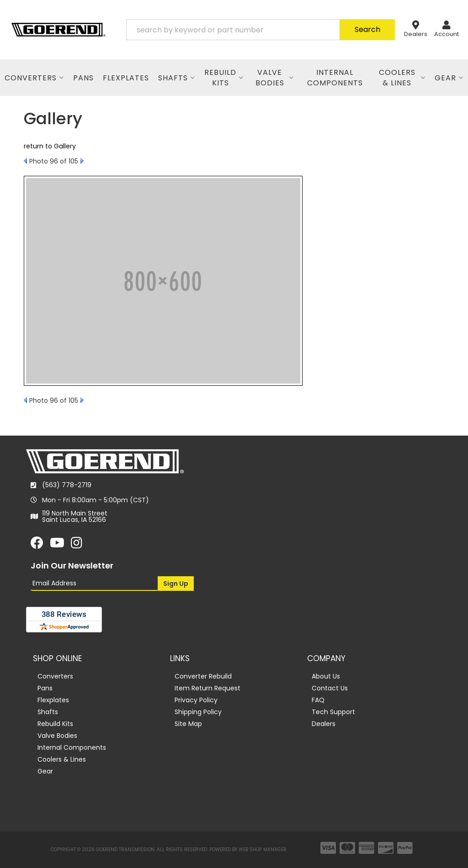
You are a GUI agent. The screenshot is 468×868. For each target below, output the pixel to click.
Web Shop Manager (263, 850)
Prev (25, 161)
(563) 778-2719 (67, 485)
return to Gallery (50, 146)
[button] (261, 30)
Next (82, 161)
